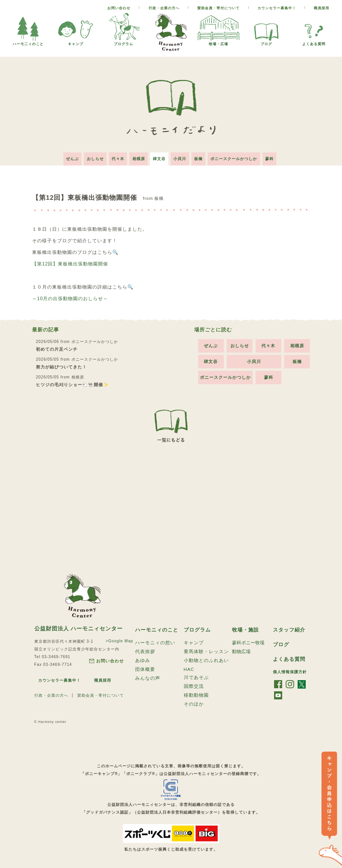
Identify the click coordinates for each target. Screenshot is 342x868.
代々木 (114, 156)
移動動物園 (196, 697)
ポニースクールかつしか (240, 156)
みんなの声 (148, 679)
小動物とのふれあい (206, 660)
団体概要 (145, 669)
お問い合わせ (119, 8)
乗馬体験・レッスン (206, 650)
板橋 (203, 156)
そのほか (194, 707)
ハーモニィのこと (158, 627)
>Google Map (117, 638)
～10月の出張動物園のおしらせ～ (70, 296)
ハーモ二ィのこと (28, 42)
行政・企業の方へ (164, 8)
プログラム (124, 42)
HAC (189, 669)
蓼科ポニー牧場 (248, 640)
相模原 (136, 156)
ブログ (266, 42)
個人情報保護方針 (290, 670)
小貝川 (182, 156)
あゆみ (143, 660)
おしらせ (89, 156)
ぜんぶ (64, 156)
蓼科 (278, 156)
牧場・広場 (218, 42)
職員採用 (322, 8)
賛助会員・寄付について (218, 8)
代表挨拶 (145, 650)
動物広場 (241, 650)
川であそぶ (196, 678)
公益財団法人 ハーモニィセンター (79, 626)
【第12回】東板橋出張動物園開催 (70, 261)
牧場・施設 (246, 627)
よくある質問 (314, 42)
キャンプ (76, 42)
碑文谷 (159, 156)
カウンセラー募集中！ (277, 8)
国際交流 (194, 687)
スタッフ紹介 (290, 627)
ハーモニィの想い (155, 640)
